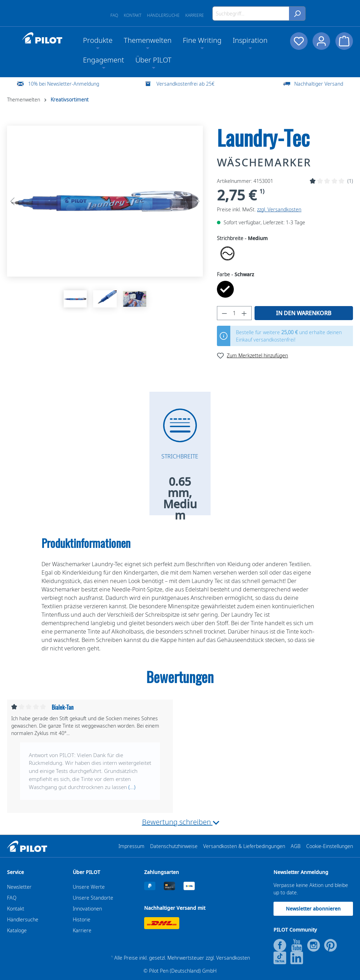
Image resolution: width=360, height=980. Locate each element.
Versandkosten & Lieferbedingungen (244, 846)
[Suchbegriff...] (251, 14)
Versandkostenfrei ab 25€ (185, 84)
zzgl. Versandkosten (279, 209)
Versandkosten (233, 958)
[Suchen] (297, 14)
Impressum (131, 846)
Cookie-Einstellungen (330, 846)
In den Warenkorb (304, 313)
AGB (296, 846)
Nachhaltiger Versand (319, 84)
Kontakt (133, 15)
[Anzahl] (234, 313)
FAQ (114, 15)
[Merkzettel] (298, 41)
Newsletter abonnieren (313, 909)
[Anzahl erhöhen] (244, 313)
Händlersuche (163, 15)
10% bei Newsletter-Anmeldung (64, 84)
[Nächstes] (198, 201)
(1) (350, 181)
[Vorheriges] (12, 201)
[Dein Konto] (321, 41)
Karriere (195, 15)
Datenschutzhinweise (174, 846)
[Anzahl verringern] (224, 313)
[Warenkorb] (344, 41)
